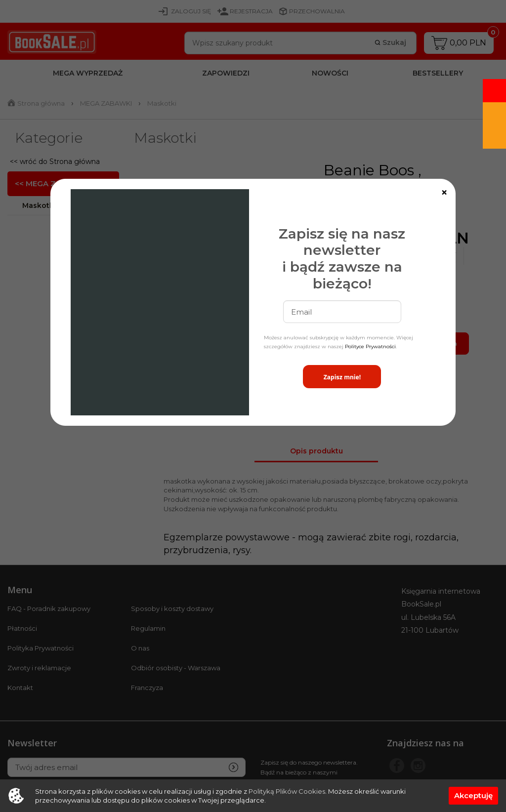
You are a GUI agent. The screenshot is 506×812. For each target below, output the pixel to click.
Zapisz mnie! (342, 377)
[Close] (444, 193)
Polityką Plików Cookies (287, 791)
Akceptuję (473, 795)
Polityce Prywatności (370, 346)
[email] (342, 312)
